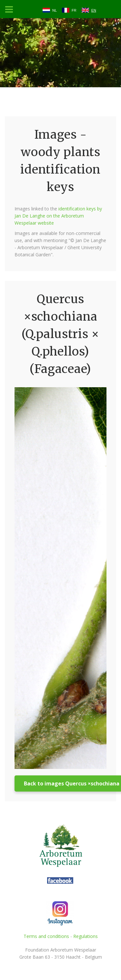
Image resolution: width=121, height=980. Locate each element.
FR (74, 10)
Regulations (86, 936)
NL (55, 10)
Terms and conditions (46, 936)
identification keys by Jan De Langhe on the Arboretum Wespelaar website (58, 216)
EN (94, 10)
